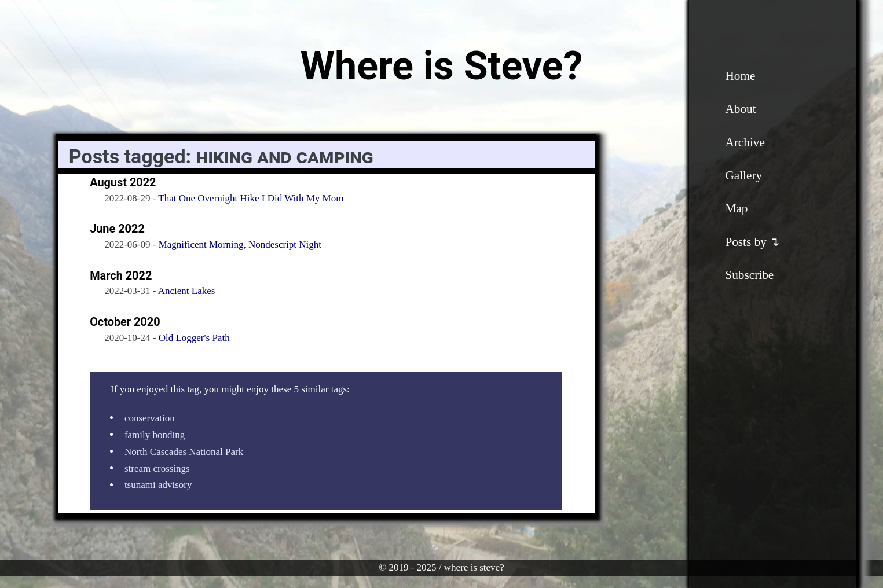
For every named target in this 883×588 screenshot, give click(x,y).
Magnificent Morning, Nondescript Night (240, 245)
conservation (150, 418)
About (740, 109)
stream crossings (157, 468)
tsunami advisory (158, 485)
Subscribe (749, 275)
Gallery (743, 175)
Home (740, 76)
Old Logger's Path (194, 338)
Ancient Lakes (187, 291)
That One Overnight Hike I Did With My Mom (251, 198)
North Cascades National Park (184, 451)
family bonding (155, 434)
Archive (745, 142)
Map (736, 208)
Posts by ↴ (752, 242)
